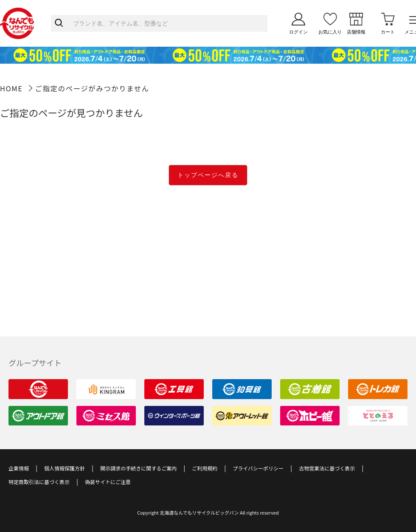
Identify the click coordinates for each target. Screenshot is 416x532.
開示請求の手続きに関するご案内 (138, 468)
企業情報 (19, 468)
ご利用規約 (205, 468)
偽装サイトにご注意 (108, 482)
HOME (11, 88)
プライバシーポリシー (258, 468)
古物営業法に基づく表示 (327, 468)
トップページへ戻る (208, 175)
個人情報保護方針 (65, 468)
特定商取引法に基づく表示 (39, 482)
